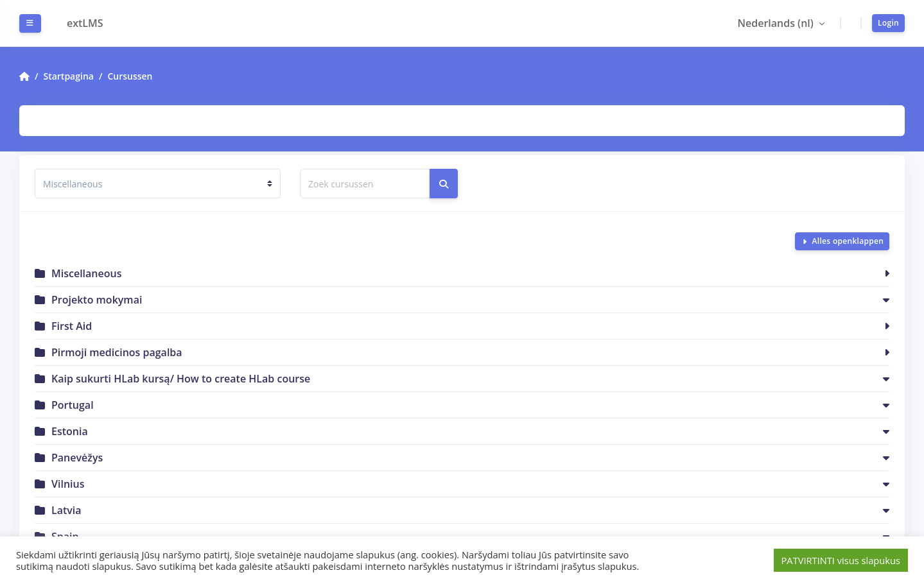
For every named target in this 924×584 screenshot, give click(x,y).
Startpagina (68, 76)
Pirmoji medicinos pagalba (117, 352)
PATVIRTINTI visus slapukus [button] (841, 560)
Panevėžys (77, 458)
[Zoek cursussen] (365, 184)
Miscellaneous (86, 273)
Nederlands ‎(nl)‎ (777, 23)
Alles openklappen (848, 241)
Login (888, 23)
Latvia (66, 510)
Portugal (73, 405)
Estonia (70, 431)
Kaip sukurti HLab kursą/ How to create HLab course (181, 379)
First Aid (72, 326)
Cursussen (130, 76)
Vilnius (68, 484)
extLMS (85, 23)
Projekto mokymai (97, 300)
